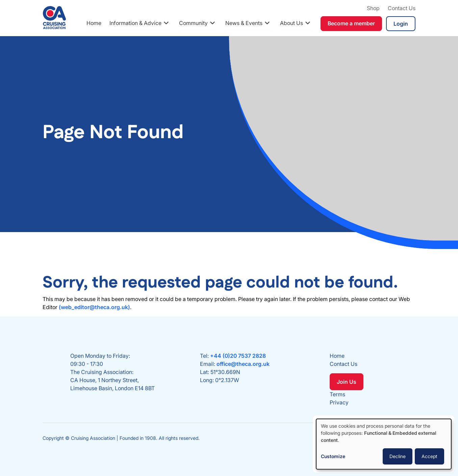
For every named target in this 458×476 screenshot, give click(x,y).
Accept (429, 456)
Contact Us (402, 8)
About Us (291, 23)
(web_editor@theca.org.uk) (94, 307)
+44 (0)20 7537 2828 (238, 356)
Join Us (347, 382)
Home (94, 23)
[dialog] (384, 444)
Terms (337, 394)
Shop (373, 8)
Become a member (351, 23)
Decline (398, 456)
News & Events (244, 23)
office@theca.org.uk (243, 364)
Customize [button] (333, 456)
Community (193, 23)
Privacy (339, 402)
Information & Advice (135, 23)
